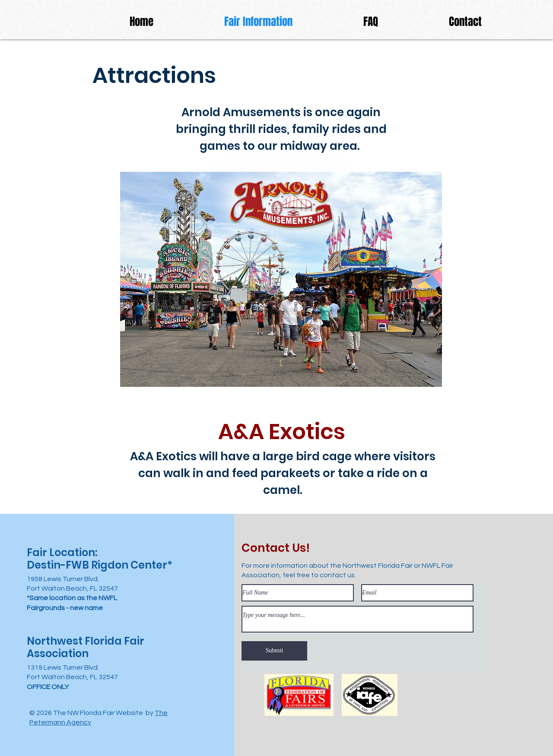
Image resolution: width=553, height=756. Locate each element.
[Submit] (274, 651)
